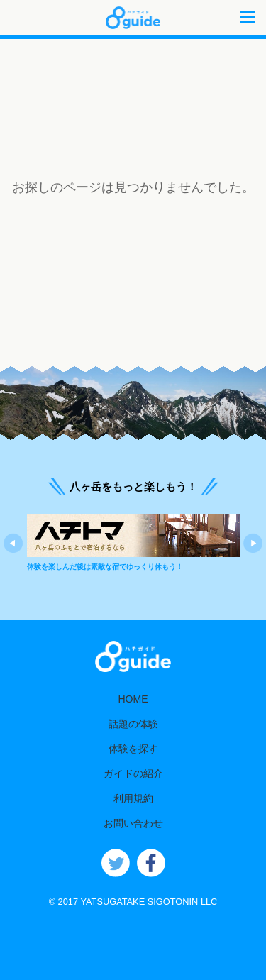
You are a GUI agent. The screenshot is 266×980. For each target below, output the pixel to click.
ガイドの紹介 (133, 773)
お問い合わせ (133, 823)
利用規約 (133, 798)
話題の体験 (133, 724)
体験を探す (133, 749)
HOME (133, 699)
